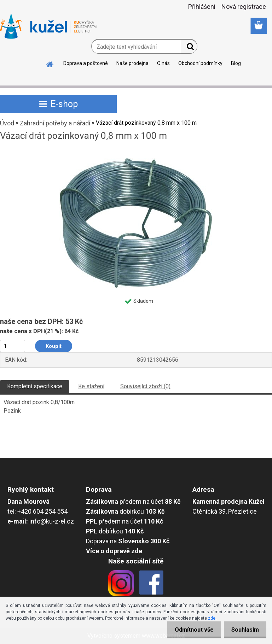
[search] (189, 48)
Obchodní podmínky (200, 63)
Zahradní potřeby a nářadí (56, 123)
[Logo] (49, 26)
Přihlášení (202, 7)
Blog (236, 63)
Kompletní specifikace (35, 386)
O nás (163, 63)
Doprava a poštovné (86, 63)
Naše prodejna (132, 63)
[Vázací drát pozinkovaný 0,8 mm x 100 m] (136, 155)
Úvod (7, 123)
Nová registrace (244, 7)
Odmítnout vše (190, 630)
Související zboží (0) (145, 386)
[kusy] (13, 346)
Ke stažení (91, 386)
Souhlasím (244, 630)
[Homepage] (50, 63)
